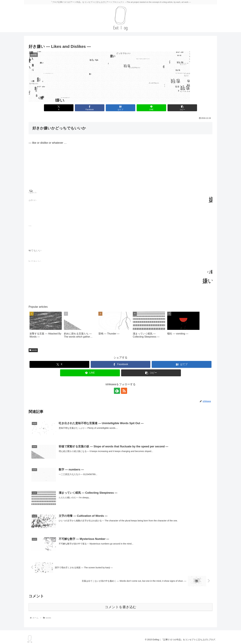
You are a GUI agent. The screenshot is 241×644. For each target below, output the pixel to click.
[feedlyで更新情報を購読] (117, 391)
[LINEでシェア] (151, 108)
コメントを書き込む (121, 607)
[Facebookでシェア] (90, 108)
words (33, 350)
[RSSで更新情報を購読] (124, 391)
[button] (182, 108)
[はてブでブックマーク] (120, 108)
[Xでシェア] (59, 108)
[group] (46, 326)
